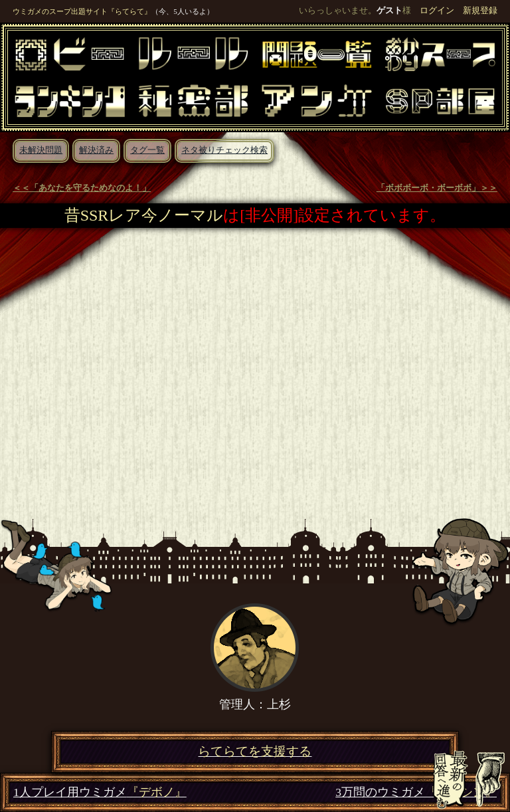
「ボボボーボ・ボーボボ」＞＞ (437, 188)
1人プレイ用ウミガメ (100, 792)
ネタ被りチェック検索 (224, 150)
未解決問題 (41, 150)
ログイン (437, 11)
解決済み (96, 150)
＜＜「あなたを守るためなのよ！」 (82, 188)
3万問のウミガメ (416, 792)
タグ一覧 (147, 150)
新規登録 (480, 11)
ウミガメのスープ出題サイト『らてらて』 (82, 11)
